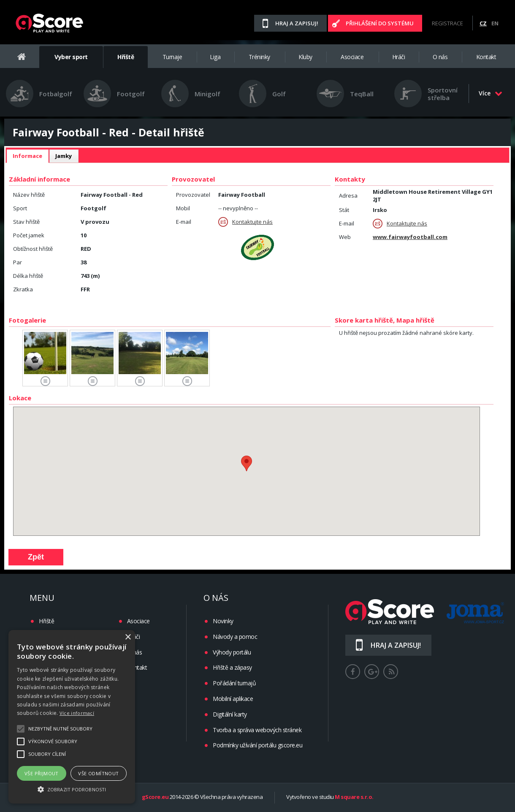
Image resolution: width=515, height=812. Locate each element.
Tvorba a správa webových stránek (257, 730)
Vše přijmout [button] (42, 773)
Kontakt (486, 57)
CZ (483, 23)
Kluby (305, 57)
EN (495, 23)
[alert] (72, 717)
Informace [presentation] (27, 156)
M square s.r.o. (354, 797)
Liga (215, 57)
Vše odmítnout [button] (98, 773)
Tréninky (259, 57)
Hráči (399, 57)
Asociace (352, 57)
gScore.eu (155, 797)
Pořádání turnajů (234, 683)
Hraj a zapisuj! (297, 23)
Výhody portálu (232, 652)
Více (491, 93)
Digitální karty (230, 714)
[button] (72, 789)
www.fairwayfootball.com (410, 237)
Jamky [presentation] (64, 156)
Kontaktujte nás (245, 222)
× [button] (128, 637)
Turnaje (172, 57)
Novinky (223, 621)
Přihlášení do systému (380, 23)
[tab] (27, 156)
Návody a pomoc (235, 637)
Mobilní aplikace (233, 699)
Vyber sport (71, 57)
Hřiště (126, 57)
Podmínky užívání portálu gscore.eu (257, 745)
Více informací (77, 713)
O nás (440, 57)
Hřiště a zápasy (232, 667)
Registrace (447, 23)
